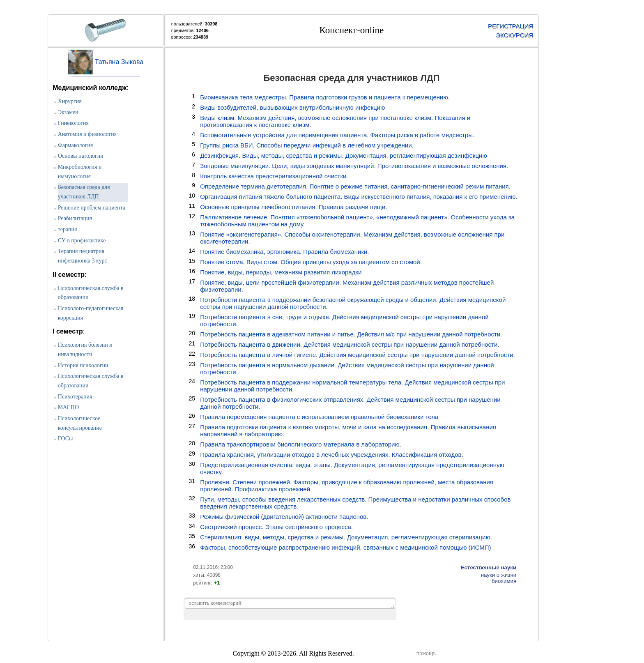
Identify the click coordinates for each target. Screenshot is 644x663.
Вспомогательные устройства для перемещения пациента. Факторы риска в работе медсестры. (337, 135)
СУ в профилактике (82, 241)
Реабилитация (75, 218)
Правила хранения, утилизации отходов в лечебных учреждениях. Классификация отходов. (332, 455)
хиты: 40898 (207, 575)
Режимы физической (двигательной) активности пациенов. (284, 517)
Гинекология (73, 123)
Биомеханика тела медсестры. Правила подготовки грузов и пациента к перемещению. (325, 97)
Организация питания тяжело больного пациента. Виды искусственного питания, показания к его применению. (359, 197)
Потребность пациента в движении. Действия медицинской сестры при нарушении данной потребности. (350, 344)
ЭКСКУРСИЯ (514, 35)
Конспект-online (352, 30)
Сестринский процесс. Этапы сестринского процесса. (276, 527)
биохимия (504, 581)
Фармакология (76, 145)
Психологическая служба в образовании (91, 293)
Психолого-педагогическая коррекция (91, 313)
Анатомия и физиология (87, 134)
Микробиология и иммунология (80, 172)
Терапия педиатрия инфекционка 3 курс (83, 256)
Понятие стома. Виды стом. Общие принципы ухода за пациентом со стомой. (311, 262)
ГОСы (66, 439)
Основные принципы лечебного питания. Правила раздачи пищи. (293, 207)
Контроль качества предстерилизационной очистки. (274, 176)
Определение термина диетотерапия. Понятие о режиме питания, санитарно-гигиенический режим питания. (355, 186)
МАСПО (68, 407)
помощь (426, 653)
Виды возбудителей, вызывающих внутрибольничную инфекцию (292, 107)
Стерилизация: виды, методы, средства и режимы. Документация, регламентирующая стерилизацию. (346, 537)
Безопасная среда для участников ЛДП (84, 192)
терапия (68, 229)
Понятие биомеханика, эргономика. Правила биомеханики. (284, 252)
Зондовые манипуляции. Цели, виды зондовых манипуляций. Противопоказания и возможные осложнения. (354, 166)
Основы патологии (81, 156)
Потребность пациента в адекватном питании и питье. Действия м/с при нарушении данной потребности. (351, 334)
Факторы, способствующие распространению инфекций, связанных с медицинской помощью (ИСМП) (345, 547)
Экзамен (68, 112)
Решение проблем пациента (92, 208)
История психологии (83, 365)
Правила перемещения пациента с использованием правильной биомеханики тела (319, 417)
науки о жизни (499, 575)
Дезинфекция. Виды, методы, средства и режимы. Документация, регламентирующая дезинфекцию (344, 155)
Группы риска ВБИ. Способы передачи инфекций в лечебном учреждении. (307, 145)
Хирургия (70, 101)
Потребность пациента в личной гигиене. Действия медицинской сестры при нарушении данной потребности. (358, 355)
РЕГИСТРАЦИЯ (511, 26)
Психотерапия (75, 397)
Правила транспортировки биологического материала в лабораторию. (301, 444)
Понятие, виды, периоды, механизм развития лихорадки (281, 272)
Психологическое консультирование (80, 423)
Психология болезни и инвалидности (85, 350)
